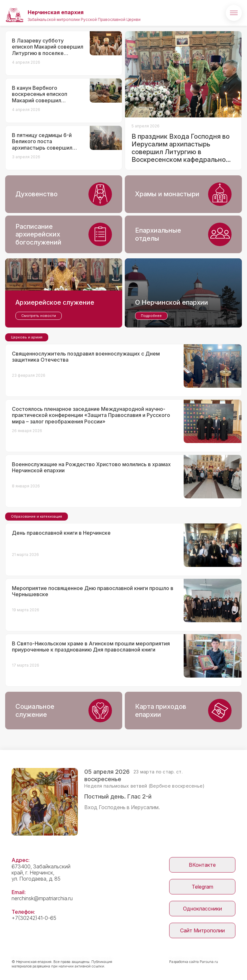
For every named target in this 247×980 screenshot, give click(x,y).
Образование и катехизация (37, 516)
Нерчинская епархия (56, 12)
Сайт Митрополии (202, 930)
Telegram (202, 887)
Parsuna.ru (209, 962)
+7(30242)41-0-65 (34, 918)
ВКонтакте (202, 865)
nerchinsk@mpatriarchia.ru (42, 898)
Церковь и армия (27, 337)
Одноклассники (202, 909)
